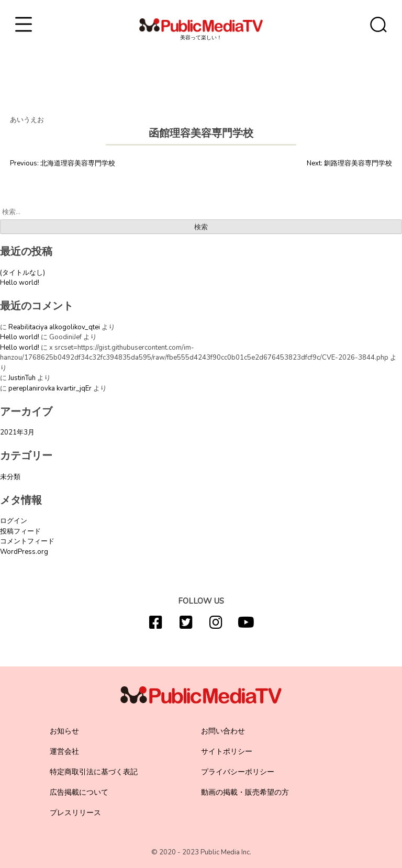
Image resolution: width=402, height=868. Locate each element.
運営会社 (64, 752)
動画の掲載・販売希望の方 (245, 792)
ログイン (14, 521)
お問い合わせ (223, 731)
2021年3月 (17, 432)
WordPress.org (24, 552)
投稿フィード (20, 531)
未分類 (10, 477)
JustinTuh (22, 378)
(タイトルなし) (23, 273)
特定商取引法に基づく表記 (94, 772)
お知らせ (64, 731)
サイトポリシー (227, 752)
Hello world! (20, 283)
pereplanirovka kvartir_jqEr (50, 388)
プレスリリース (75, 813)
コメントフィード (27, 541)
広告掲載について (79, 792)
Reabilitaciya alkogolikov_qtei (54, 327)
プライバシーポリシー (238, 772)
